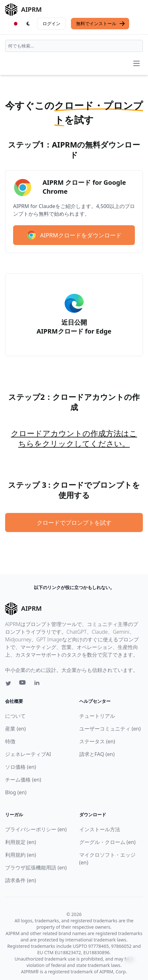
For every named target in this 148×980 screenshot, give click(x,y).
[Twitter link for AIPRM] (8, 683)
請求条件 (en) (21, 880)
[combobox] (74, 46)
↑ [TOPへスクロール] (131, 963)
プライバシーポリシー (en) (36, 829)
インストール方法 (100, 829)
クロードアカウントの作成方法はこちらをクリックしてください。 (74, 438)
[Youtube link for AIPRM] (23, 684)
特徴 (10, 741)
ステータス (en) (97, 741)
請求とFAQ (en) (97, 754)
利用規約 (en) (21, 855)
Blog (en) (16, 792)
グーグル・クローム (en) (108, 842)
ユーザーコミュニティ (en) (110, 729)
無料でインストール (101, 24)
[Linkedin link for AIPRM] (38, 684)
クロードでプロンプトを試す (74, 522)
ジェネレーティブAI (28, 754)
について (15, 716)
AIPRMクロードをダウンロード (74, 235)
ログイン (51, 23)
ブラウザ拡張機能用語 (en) (36, 868)
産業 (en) (16, 729)
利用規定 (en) (21, 842)
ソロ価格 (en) (21, 767)
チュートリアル (97, 716)
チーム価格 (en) (23, 780)
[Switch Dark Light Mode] (28, 24)
